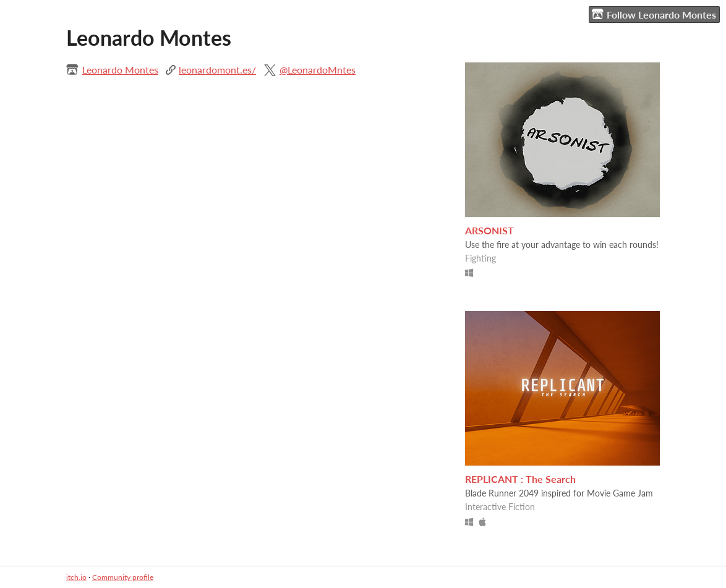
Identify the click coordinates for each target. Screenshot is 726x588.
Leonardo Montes (120, 70)
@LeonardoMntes (318, 70)
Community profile (123, 577)
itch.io (76, 577)
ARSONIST (489, 230)
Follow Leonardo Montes (654, 14)
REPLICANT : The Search (520, 479)
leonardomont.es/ (217, 70)
